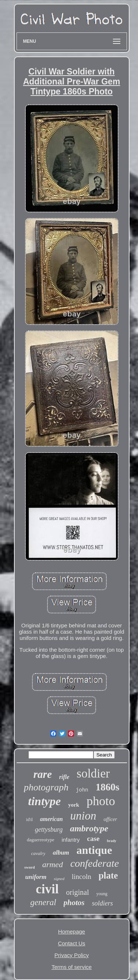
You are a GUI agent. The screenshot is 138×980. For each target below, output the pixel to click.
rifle (64, 777)
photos (74, 903)
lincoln (82, 877)
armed (53, 864)
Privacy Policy (72, 955)
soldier (93, 773)
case (93, 839)
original (78, 892)
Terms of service (72, 967)
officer (110, 819)
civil (47, 889)
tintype (44, 801)
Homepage (72, 931)
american (52, 819)
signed (59, 879)
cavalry (38, 853)
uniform (36, 877)
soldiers (102, 903)
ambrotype (89, 828)
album (61, 853)
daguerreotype (40, 840)
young (102, 894)
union (83, 816)
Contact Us (71, 943)
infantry (70, 840)
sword (30, 867)
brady (112, 841)
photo (101, 801)
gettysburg (49, 830)
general (43, 902)
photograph (46, 787)
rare (43, 774)
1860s (108, 787)
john (82, 790)
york (74, 805)
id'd (29, 820)
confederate (95, 863)
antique (94, 850)
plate (108, 875)
